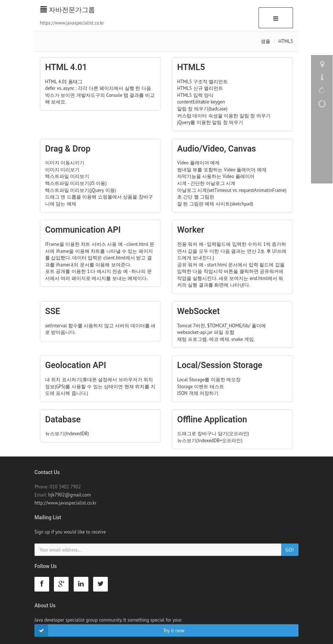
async (69, 88)
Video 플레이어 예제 (198, 163)
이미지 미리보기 (62, 170)
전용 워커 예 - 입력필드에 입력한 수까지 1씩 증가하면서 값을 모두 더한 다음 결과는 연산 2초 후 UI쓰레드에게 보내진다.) (232, 251)
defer (50, 88)
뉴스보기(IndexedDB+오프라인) (210, 441)
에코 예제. (219, 339)
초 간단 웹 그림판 (196, 197)
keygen (218, 102)
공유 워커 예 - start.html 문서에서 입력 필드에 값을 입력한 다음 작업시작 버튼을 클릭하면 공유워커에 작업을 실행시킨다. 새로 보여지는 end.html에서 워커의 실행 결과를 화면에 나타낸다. (231, 275)
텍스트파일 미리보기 (67, 176)
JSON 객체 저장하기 (198, 393)
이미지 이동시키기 (65, 163)
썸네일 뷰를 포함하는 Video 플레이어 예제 (222, 170)
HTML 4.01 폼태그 (64, 82)
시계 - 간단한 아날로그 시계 (206, 183)
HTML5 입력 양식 (195, 95)
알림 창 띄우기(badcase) (202, 109)
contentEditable (193, 102)
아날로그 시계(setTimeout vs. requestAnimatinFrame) (232, 190)
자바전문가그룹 (68, 10)
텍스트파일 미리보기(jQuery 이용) (80, 190)
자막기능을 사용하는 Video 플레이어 (216, 176)
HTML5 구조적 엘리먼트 (202, 82)
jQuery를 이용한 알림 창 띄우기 (210, 122)
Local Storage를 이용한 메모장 (209, 380)
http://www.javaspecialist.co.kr (65, 503)
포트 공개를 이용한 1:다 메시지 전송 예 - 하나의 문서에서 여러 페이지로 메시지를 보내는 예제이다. (98, 275)
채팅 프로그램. (192, 339)
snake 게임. (243, 339)
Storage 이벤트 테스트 (201, 387)
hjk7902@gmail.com (70, 495)
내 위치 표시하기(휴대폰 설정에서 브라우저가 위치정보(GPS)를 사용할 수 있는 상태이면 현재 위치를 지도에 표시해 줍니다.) (100, 386)
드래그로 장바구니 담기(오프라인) (213, 434)
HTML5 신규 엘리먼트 (200, 88)
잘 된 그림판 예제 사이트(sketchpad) (215, 204)
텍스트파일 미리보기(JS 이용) (76, 183)
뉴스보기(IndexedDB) (67, 434)
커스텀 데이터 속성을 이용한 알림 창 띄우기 (224, 116)
